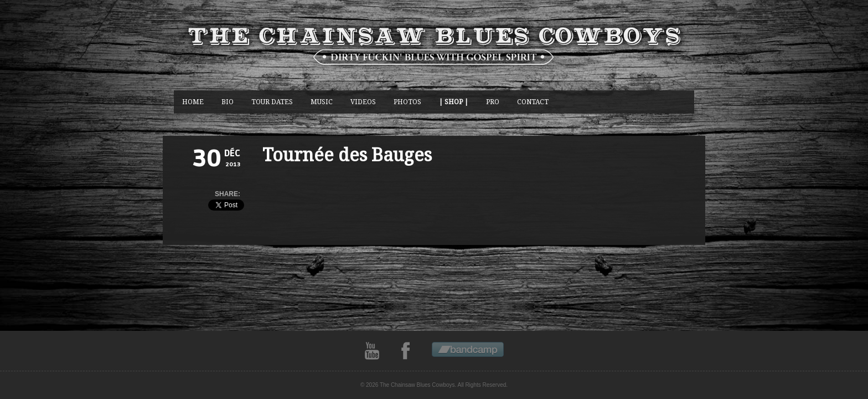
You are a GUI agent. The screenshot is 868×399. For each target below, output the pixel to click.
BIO (228, 102)
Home (193, 102)
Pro (493, 102)
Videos (363, 102)
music (322, 102)
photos (407, 102)
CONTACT (533, 102)
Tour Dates (272, 102)
